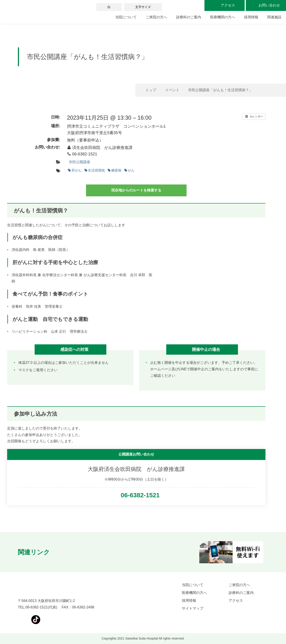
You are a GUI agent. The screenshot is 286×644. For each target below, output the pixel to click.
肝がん (75, 170)
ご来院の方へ (156, 17)
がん (129, 170)
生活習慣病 (95, 170)
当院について (126, 17)
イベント (172, 90)
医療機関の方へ (223, 17)
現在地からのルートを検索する (136, 190)
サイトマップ (193, 608)
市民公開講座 (80, 162)
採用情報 (251, 17)
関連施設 (274, 17)
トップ (151, 90)
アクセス (236, 601)
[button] (63, 552)
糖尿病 (115, 170)
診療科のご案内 (189, 17)
